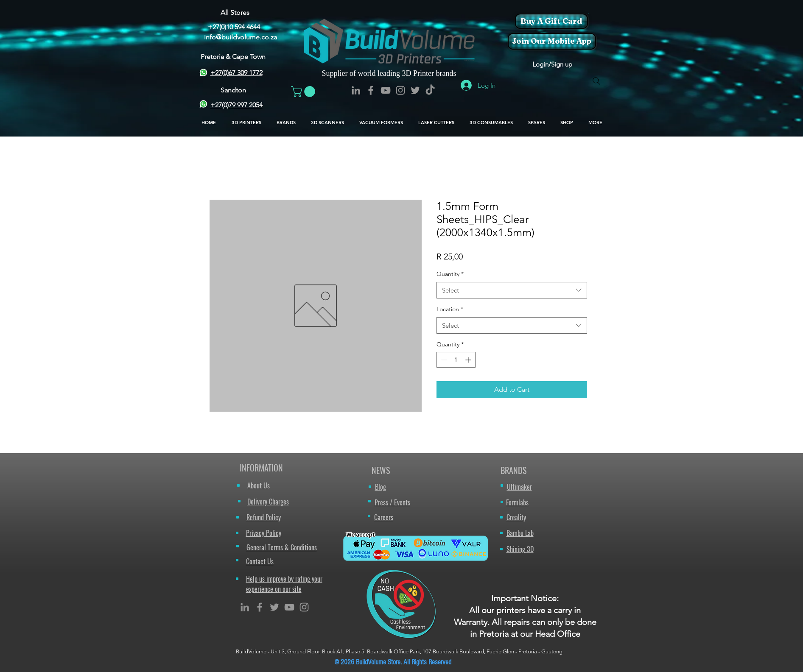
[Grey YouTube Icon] (289, 607)
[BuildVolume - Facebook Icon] (371, 90)
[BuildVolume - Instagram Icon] (400, 90)
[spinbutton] (456, 360)
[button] (588, 14)
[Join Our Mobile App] (552, 41)
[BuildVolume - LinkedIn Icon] (356, 90)
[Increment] (469, 360)
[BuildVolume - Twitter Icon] (415, 90)
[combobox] (512, 290)
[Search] (596, 81)
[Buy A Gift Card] (551, 21)
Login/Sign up (552, 64)
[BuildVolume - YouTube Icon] (386, 90)
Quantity (450, 274)
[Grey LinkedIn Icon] (245, 607)
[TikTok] (430, 90)
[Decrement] (443, 360)
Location (450, 309)
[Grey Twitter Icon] (274, 607)
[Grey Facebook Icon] (260, 607)
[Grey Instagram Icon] (304, 607)
